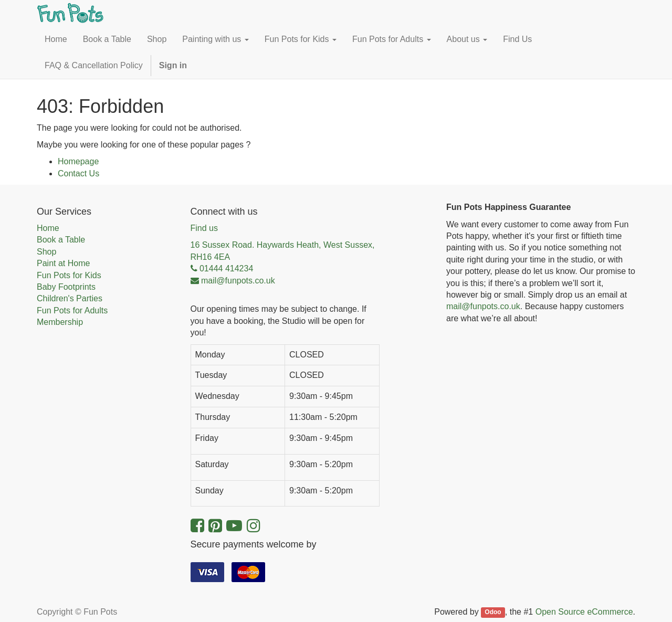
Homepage (78, 161)
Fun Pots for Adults (72, 310)
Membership (60, 322)
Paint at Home (63, 263)
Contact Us (78, 173)
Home (48, 228)
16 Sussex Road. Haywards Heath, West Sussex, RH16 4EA (283, 251)
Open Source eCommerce (584, 612)
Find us (204, 228)
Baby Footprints (66, 287)
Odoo (493, 613)
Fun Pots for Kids (69, 275)
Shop (46, 252)
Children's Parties (70, 298)
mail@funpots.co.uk (483, 306)
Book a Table (61, 240)
